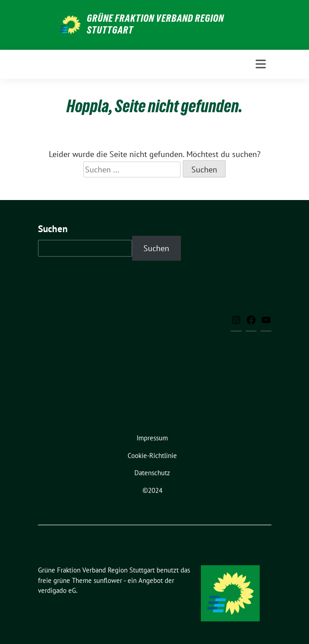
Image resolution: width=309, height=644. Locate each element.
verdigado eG (57, 590)
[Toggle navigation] (261, 64)
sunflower (108, 580)
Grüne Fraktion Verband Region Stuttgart (155, 24)
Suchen (53, 229)
